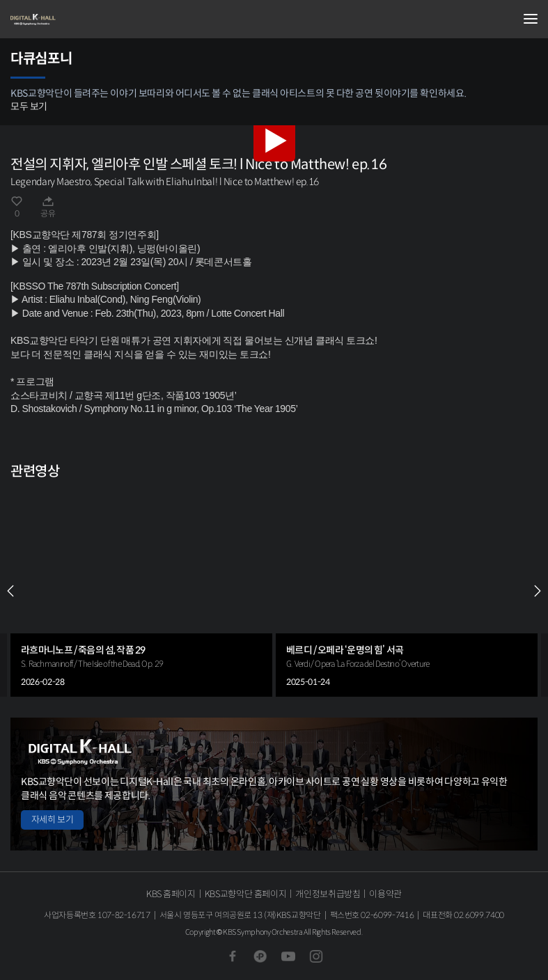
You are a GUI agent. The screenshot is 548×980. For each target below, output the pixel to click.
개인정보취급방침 (328, 894)
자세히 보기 (52, 820)
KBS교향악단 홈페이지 (245, 894)
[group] (141, 591)
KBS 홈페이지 (171, 894)
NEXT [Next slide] (538, 591)
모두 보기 (29, 106)
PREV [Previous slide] (10, 591)
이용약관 (385, 894)
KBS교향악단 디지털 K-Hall (80, 19)
